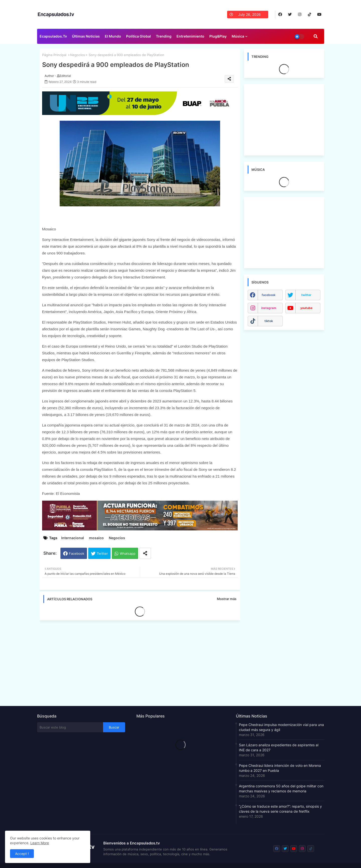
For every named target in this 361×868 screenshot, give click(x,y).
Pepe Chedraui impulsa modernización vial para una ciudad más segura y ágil (281, 727)
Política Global (139, 36)
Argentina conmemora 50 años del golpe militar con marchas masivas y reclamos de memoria (281, 788)
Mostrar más (227, 599)
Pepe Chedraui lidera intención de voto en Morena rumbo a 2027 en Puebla (280, 768)
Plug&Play (218, 36)
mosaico (96, 538)
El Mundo (113, 36)
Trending (164, 36)
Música (238, 36)
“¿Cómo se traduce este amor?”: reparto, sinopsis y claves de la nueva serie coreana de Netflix (280, 809)
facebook (269, 295)
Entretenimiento (190, 36)
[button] (316, 36)
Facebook (77, 553)
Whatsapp (128, 553)
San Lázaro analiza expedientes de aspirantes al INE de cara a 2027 (279, 747)
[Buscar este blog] (70, 727)
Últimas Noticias (86, 36)
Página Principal (54, 55)
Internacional (73, 538)
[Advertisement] (142, 662)
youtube (306, 308)
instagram (269, 308)
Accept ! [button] (22, 854)
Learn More (40, 843)
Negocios (78, 55)
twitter (306, 295)
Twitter (102, 553)
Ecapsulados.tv (53, 36)
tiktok (269, 321)
